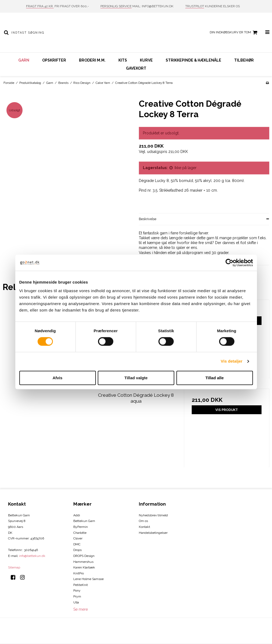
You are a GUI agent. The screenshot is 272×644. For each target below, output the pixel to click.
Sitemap (14, 567)
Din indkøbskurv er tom (234, 33)
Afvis (58, 378)
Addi (77, 515)
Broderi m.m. (92, 60)
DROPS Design (84, 556)
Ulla (76, 602)
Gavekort (136, 68)
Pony (77, 591)
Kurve (146, 60)
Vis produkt (227, 410)
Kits (123, 60)
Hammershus (83, 562)
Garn (24, 60)
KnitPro (79, 573)
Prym (77, 596)
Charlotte (80, 533)
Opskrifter (54, 60)
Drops (77, 550)
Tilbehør (244, 60)
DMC (77, 544)
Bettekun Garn (84, 521)
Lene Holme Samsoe (88, 579)
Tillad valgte (136, 378)
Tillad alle (215, 378)
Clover (78, 538)
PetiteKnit (81, 585)
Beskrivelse (148, 219)
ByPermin (81, 527)
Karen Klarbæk (84, 567)
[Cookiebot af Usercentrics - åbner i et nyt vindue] (229, 263)
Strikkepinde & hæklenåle (193, 60)
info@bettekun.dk (32, 556)
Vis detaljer (232, 361)
